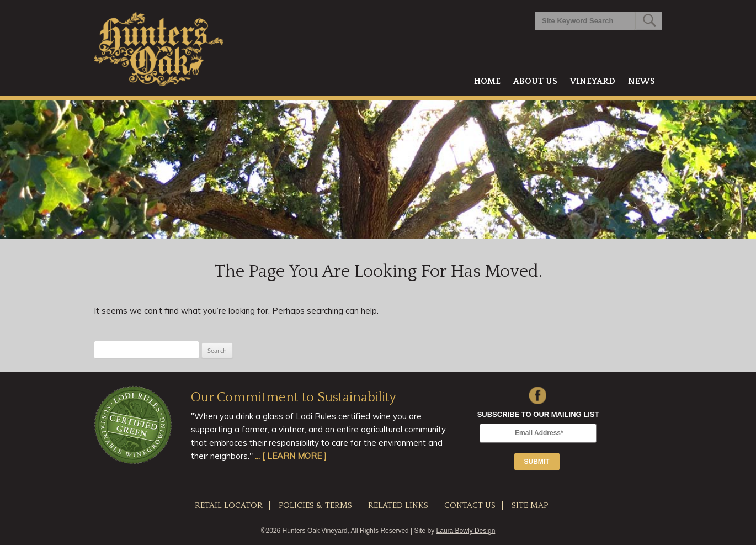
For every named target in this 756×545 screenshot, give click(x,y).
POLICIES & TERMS (315, 506)
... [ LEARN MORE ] (291, 456)
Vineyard (593, 81)
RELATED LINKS (398, 506)
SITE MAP (530, 506)
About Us (535, 81)
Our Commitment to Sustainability (294, 398)
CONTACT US (470, 506)
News (641, 81)
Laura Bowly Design (466, 531)
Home (487, 81)
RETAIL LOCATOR (229, 506)
